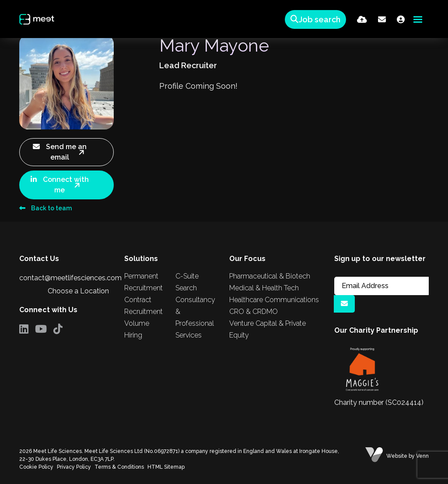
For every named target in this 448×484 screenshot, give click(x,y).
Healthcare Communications (274, 300)
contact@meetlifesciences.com (70, 278)
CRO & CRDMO (254, 312)
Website (397, 456)
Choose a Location (78, 291)
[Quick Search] (314, 19)
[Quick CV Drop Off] (362, 19)
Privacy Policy (74, 467)
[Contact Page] (382, 19)
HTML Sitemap (166, 467)
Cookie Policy (36, 467)
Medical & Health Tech (264, 288)
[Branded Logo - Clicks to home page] (41, 19)
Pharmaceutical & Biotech (270, 276)
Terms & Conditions (119, 467)
